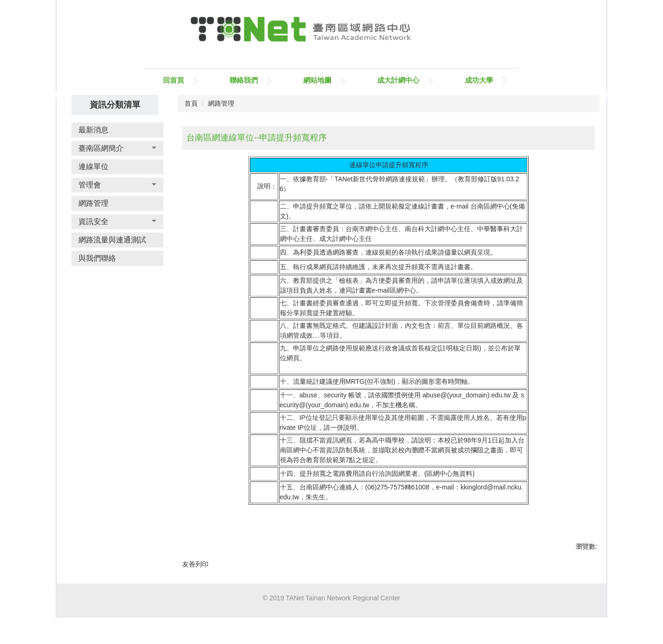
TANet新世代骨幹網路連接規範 (380, 179)
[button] (117, 148)
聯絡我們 (244, 80)
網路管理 (221, 103)
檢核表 (349, 280)
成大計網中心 (398, 80)
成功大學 (479, 80)
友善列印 (195, 564)
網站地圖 (317, 80)
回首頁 (173, 80)
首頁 (191, 103)
